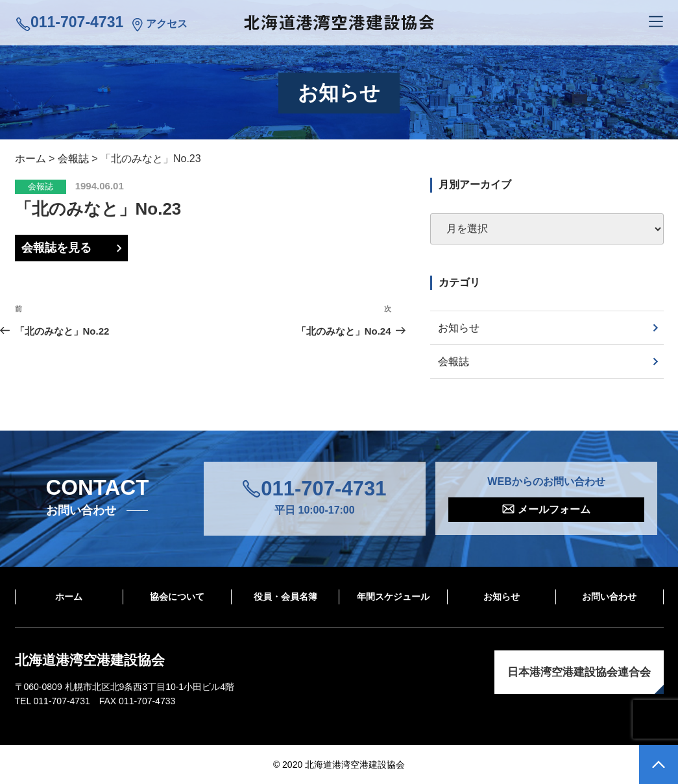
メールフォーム (554, 509)
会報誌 (41, 186)
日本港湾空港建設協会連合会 (579, 672)
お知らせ (459, 328)
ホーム (69, 597)
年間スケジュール (393, 597)
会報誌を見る (56, 248)
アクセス (167, 24)
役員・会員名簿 (285, 597)
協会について (177, 597)
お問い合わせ (609, 597)
